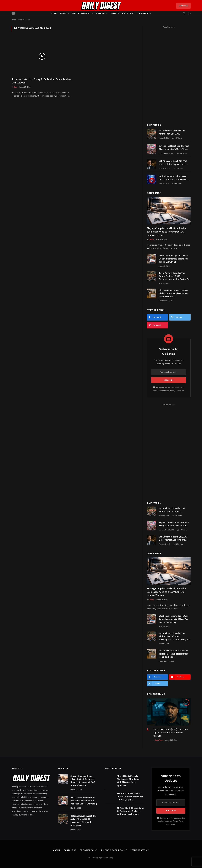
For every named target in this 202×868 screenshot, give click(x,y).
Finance (144, 13)
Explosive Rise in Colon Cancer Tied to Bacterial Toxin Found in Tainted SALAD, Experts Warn (174, 178)
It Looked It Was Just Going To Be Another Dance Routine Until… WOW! (41, 81)
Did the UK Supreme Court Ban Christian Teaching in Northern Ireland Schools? (174, 294)
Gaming (100, 13)
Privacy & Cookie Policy (114, 850)
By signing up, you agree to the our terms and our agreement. (171, 821)
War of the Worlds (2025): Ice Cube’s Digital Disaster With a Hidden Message (170, 733)
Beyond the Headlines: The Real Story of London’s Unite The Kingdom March (174, 148)
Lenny (151, 239)
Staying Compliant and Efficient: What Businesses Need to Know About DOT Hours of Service (167, 232)
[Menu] (13, 13)
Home (54, 13)
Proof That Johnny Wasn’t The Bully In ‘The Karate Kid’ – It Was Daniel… (130, 797)
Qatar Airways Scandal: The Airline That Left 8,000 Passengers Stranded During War (175, 132)
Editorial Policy (89, 850)
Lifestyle (128, 13)
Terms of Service (140, 850)
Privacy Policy (170, 391)
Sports (115, 13)
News (63, 13)
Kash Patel (159, 740)
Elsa (15, 87)
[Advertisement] (169, 73)
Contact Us (70, 850)
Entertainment (81, 13)
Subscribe (183, 6)
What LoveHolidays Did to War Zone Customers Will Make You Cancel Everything (174, 259)
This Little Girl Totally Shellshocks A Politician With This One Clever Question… (128, 781)
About (57, 850)
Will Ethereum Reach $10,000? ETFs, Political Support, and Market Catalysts (173, 163)
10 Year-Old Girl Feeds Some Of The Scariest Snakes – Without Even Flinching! (130, 811)
